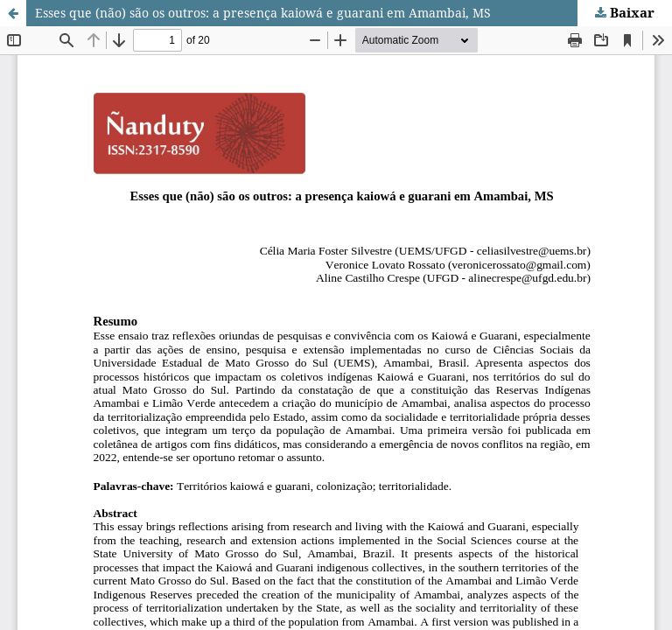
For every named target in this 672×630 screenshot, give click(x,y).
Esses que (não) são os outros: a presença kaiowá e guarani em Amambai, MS (263, 13)
